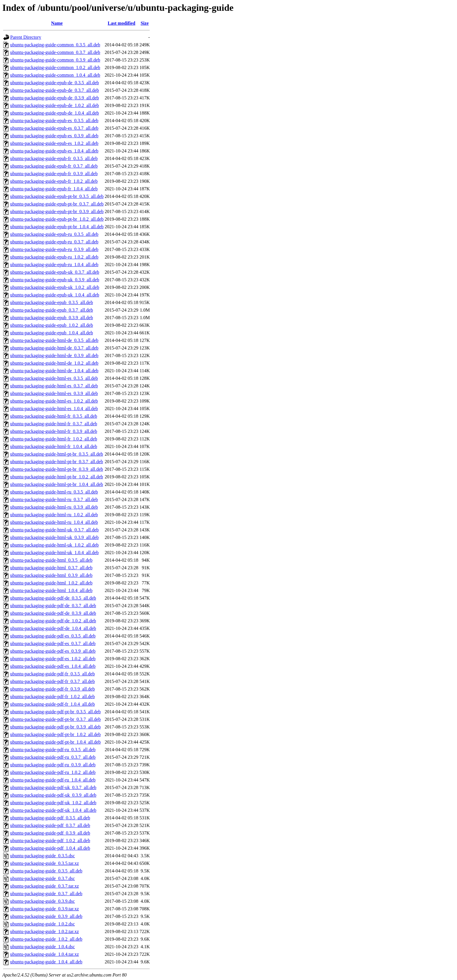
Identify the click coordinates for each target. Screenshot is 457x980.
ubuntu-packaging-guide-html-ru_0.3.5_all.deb (54, 492)
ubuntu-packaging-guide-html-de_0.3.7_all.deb (54, 348)
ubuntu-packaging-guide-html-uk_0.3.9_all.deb (54, 537)
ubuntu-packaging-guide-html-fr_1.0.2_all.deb (54, 439)
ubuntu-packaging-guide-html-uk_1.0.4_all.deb (54, 553)
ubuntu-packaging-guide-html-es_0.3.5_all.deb (54, 378)
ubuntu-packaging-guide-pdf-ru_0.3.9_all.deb (53, 765)
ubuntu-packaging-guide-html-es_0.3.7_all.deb (54, 386)
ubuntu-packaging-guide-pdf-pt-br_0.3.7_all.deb (56, 719)
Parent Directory (26, 37)
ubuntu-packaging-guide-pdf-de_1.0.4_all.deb (53, 628)
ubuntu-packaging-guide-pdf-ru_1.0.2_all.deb (53, 772)
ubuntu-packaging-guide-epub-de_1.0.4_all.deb (55, 113)
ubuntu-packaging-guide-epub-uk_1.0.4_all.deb (55, 295)
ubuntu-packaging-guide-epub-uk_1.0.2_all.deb (55, 287)
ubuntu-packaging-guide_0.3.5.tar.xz (45, 863)
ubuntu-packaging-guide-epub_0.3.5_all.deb (52, 302)
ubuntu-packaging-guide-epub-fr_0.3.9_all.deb (54, 174)
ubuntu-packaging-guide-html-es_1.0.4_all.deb (54, 409)
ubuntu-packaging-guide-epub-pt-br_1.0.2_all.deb (57, 219)
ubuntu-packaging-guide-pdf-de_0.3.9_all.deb (53, 613)
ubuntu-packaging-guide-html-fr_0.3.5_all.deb (54, 416)
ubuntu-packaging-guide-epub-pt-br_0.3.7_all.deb (57, 204)
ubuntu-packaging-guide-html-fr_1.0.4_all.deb (54, 446)
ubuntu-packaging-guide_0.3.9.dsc (43, 901)
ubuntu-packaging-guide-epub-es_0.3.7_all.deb (54, 128)
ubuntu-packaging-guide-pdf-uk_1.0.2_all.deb (53, 803)
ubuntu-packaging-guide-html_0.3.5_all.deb (51, 560)
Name (57, 23)
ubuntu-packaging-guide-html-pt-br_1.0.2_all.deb (57, 477)
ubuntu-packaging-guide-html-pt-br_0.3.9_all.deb (57, 469)
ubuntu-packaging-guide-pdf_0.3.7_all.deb (50, 825)
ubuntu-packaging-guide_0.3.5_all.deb (46, 871)
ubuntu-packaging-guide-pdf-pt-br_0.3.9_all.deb (56, 727)
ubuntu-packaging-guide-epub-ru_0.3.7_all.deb (54, 242)
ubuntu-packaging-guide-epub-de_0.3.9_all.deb (55, 98)
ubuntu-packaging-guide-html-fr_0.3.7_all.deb (54, 424)
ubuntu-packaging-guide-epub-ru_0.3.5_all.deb (54, 234)
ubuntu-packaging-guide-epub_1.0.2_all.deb (52, 325)
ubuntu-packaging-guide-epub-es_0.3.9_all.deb (54, 136)
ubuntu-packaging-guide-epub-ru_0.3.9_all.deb (54, 249)
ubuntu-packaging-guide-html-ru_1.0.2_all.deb (54, 515)
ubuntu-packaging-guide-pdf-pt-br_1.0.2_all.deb (56, 734)
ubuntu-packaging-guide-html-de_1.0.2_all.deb (54, 363)
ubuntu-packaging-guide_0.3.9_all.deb (46, 916)
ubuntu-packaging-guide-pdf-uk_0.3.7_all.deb (53, 787)
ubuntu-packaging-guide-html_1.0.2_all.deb (51, 583)
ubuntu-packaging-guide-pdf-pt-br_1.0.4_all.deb (56, 742)
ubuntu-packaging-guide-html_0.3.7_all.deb (51, 568)
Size (145, 23)
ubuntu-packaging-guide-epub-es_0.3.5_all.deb (54, 121)
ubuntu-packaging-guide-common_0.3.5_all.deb (55, 45)
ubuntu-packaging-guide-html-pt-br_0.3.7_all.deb (57, 462)
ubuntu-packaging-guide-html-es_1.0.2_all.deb (54, 401)
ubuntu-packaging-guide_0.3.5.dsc (43, 856)
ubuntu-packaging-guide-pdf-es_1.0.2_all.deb (53, 659)
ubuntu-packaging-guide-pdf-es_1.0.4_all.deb (53, 666)
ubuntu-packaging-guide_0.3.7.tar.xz (45, 886)
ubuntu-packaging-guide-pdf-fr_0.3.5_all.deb (52, 674)
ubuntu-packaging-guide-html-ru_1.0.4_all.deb (54, 522)
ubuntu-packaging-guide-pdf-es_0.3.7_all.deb (53, 643)
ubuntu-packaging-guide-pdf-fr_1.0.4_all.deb (52, 704)
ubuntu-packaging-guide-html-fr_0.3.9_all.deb (54, 431)
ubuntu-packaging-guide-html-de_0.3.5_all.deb (54, 340)
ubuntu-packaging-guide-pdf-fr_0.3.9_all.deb (52, 689)
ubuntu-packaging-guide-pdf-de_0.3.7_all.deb (53, 606)
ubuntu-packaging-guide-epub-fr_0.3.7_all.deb (54, 166)
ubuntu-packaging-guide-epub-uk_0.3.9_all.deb (55, 280)
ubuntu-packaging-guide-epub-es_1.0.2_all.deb (54, 143)
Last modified (122, 23)
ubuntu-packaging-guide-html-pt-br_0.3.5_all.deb (57, 454)
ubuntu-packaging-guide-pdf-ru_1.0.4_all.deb (53, 780)
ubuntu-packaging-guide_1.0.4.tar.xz (45, 954)
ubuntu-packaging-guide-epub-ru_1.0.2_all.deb (54, 257)
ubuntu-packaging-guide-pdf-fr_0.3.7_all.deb (52, 681)
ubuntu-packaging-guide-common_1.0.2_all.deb (55, 67)
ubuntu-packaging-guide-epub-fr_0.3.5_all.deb (54, 158)
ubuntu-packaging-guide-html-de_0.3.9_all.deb (54, 355)
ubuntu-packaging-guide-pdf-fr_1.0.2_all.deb (52, 697)
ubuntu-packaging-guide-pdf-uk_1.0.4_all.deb (53, 810)
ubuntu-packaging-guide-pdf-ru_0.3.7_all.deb (53, 757)
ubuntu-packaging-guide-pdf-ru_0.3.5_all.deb (53, 750)
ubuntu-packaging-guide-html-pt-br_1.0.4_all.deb (57, 484)
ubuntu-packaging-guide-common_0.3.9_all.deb (55, 60)
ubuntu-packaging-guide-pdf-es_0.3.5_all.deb (53, 636)
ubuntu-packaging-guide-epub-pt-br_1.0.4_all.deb (57, 227)
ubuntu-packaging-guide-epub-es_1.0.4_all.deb (54, 151)
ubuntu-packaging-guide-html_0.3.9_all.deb (51, 575)
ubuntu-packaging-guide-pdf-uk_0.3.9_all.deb (53, 795)
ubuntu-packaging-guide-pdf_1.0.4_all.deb (50, 848)
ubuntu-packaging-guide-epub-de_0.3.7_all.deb (55, 90)
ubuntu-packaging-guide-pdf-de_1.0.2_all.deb (53, 621)
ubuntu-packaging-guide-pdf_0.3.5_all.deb (50, 818)
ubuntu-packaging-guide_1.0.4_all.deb (46, 962)
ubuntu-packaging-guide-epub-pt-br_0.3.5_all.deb (57, 196)
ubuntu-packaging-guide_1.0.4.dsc (43, 947)
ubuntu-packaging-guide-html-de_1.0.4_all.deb (54, 371)
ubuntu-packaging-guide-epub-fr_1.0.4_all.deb (54, 189)
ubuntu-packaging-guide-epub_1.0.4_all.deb (52, 333)
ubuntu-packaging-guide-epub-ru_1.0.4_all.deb (54, 265)
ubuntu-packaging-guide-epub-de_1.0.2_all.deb (55, 105)
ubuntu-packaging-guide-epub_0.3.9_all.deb (52, 318)
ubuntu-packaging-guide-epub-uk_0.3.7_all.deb (55, 272)
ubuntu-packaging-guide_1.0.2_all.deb (46, 939)
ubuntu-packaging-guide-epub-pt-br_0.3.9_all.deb (57, 211)
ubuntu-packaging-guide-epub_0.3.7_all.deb (52, 310)
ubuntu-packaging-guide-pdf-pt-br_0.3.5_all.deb (56, 712)
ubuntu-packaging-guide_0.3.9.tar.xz (45, 909)
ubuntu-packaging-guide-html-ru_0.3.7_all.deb (54, 499)
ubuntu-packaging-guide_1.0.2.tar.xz (45, 931)
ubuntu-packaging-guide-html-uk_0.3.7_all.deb (54, 530)
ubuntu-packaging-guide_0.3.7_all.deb (46, 894)
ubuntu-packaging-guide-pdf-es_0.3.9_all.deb (53, 651)
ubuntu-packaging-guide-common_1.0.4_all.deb (55, 75)
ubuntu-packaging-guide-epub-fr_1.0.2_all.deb (54, 181)
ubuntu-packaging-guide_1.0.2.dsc (43, 924)
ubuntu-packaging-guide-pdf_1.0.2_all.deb (50, 841)
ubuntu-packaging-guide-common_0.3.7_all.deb (55, 52)
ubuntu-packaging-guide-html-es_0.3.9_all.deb (54, 393)
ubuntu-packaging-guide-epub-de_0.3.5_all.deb (55, 83)
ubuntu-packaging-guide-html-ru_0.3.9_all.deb (54, 507)
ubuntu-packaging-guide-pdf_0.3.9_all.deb (50, 833)
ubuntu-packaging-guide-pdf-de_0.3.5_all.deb (53, 598)
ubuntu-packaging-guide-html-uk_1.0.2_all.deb (54, 545)
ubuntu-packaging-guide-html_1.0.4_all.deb (51, 590)
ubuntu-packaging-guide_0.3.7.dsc (43, 878)
